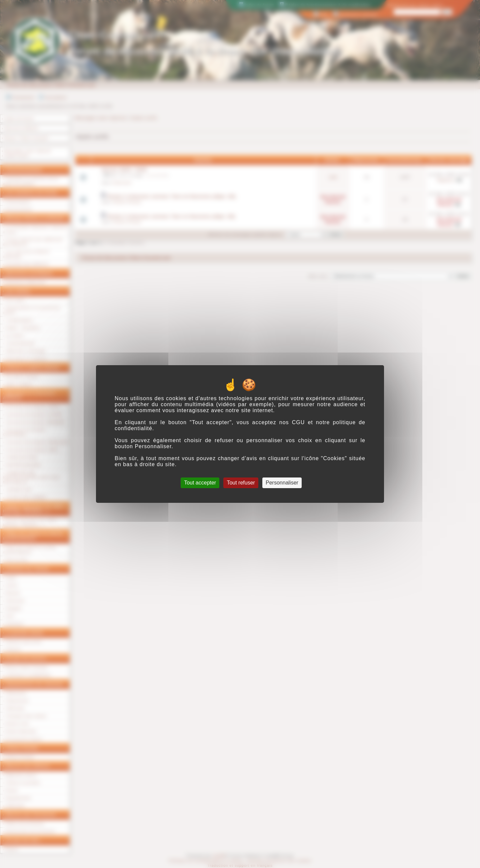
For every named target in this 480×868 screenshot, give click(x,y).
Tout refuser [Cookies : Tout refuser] (241, 483)
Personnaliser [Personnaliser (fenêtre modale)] (282, 483)
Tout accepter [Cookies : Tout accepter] (200, 483)
